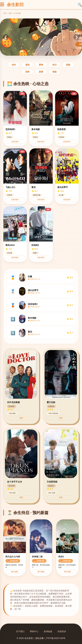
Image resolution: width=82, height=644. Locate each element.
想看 (21, 418)
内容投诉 (62, 631)
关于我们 (20, 631)
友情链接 (48, 631)
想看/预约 (15, 142)
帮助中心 (34, 631)
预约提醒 (15, 572)
